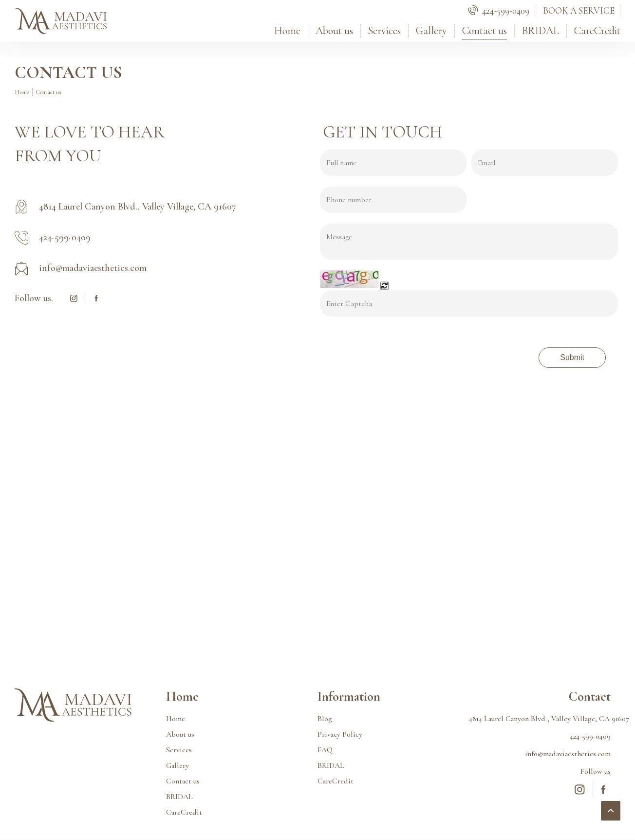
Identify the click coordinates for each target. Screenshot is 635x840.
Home (287, 31)
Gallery (431, 31)
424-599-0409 (590, 736)
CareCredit (597, 31)
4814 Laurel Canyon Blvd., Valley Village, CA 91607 (540, 719)
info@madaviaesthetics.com (568, 754)
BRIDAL (541, 31)
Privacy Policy (340, 734)
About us (334, 31)
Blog (325, 719)
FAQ (325, 750)
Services (384, 31)
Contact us (485, 31)
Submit (572, 357)
